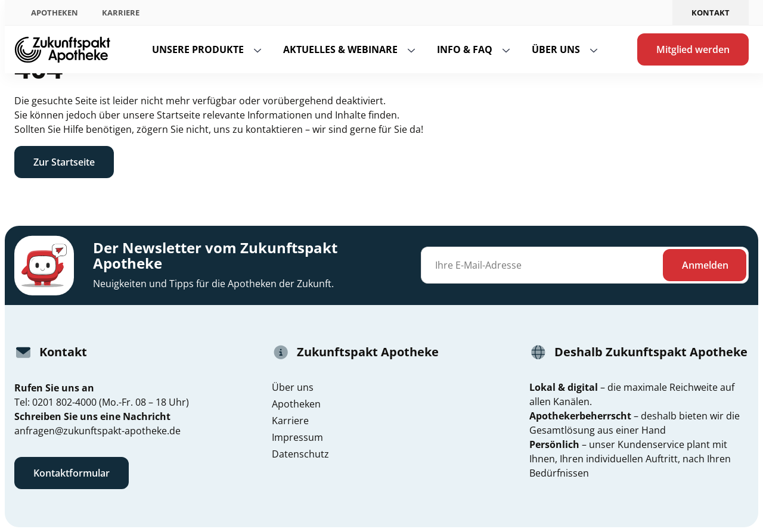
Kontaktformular (72, 473)
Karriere (121, 13)
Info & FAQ (465, 49)
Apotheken (55, 13)
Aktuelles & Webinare (340, 49)
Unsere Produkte (198, 49)
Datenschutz (300, 454)
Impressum (297, 437)
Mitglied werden (693, 49)
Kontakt (711, 13)
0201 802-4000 (64, 402)
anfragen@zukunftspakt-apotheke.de (97, 431)
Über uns (556, 49)
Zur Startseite (64, 162)
